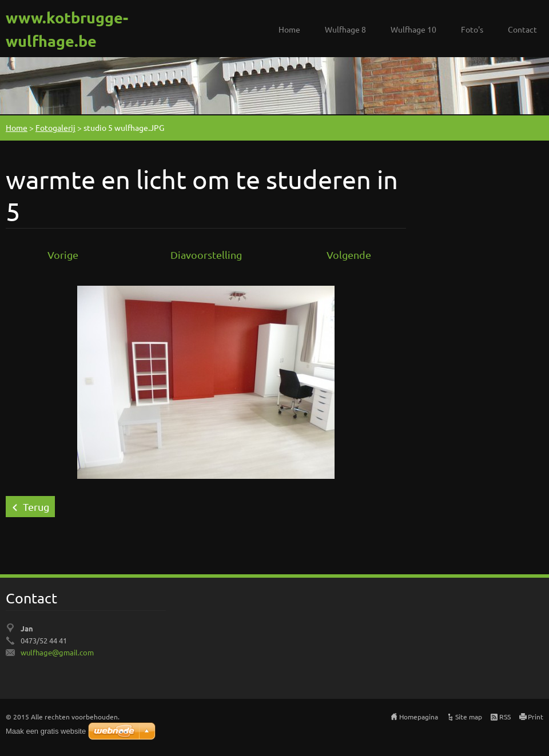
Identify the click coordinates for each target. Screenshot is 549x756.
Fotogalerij (55, 127)
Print (536, 717)
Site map (469, 717)
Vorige (63, 255)
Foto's (472, 29)
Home (289, 29)
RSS (505, 717)
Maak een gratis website (46, 731)
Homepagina (419, 717)
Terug (36, 507)
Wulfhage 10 (413, 29)
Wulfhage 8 (345, 29)
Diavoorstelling (206, 255)
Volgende (349, 255)
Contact (522, 29)
